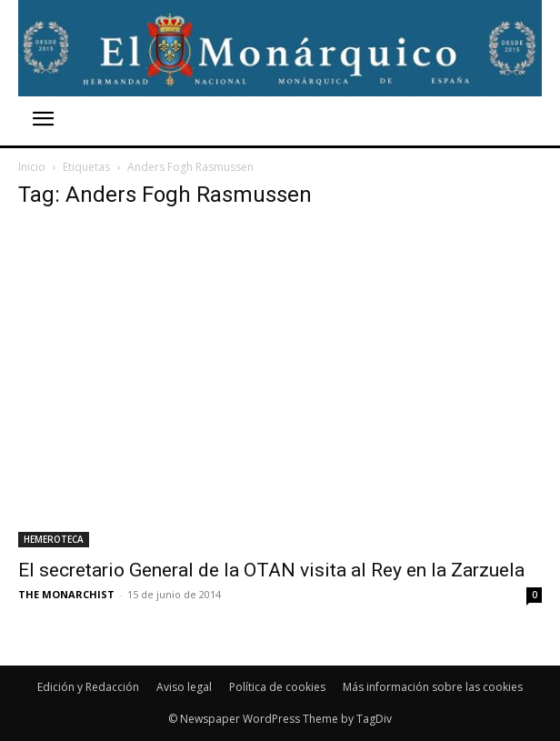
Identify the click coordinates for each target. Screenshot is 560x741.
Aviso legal (184, 687)
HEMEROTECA (54, 539)
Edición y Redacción (88, 687)
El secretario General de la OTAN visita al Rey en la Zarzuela (271, 570)
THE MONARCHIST (66, 594)
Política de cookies (277, 687)
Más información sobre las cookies (433, 687)
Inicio (32, 167)
